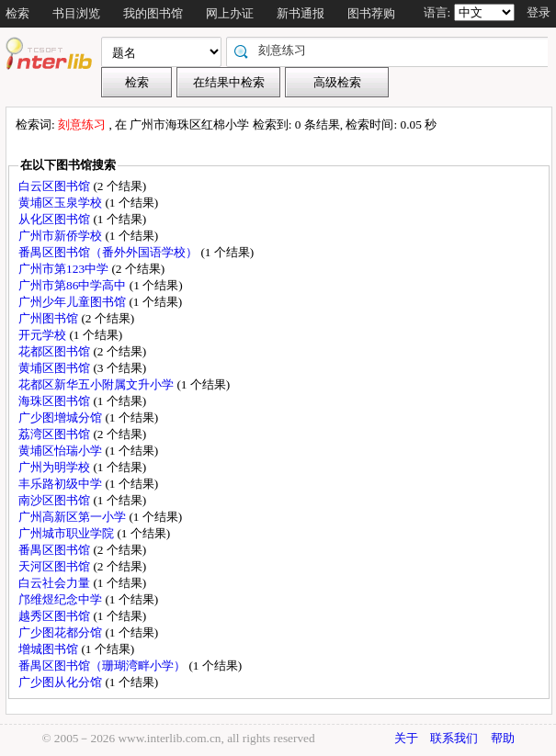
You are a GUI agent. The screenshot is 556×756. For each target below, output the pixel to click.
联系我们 (454, 738)
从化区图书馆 (56, 219)
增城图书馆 (50, 649)
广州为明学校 (56, 467)
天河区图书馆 (56, 566)
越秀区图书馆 (56, 616)
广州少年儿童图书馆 (74, 302)
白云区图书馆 (56, 186)
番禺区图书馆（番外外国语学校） (109, 252)
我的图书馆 (153, 13)
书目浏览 (76, 13)
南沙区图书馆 (56, 500)
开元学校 (44, 335)
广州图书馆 (50, 318)
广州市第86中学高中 (74, 285)
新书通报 (301, 13)
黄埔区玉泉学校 (62, 203)
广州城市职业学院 (68, 533)
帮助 (503, 738)
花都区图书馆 (56, 351)
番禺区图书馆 (56, 550)
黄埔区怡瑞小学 (62, 451)
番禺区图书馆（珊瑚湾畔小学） (103, 666)
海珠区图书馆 (56, 401)
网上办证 (230, 13)
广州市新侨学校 (62, 236)
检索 (17, 13)
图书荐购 (371, 13)
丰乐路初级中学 (62, 484)
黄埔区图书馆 (56, 368)
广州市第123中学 (65, 269)
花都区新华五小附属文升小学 (97, 384)
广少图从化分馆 (62, 682)
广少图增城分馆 (62, 417)
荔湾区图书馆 (56, 434)
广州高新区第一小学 (74, 517)
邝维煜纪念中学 (62, 599)
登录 (539, 12)
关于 (406, 738)
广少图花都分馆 (62, 632)
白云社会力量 (56, 583)
